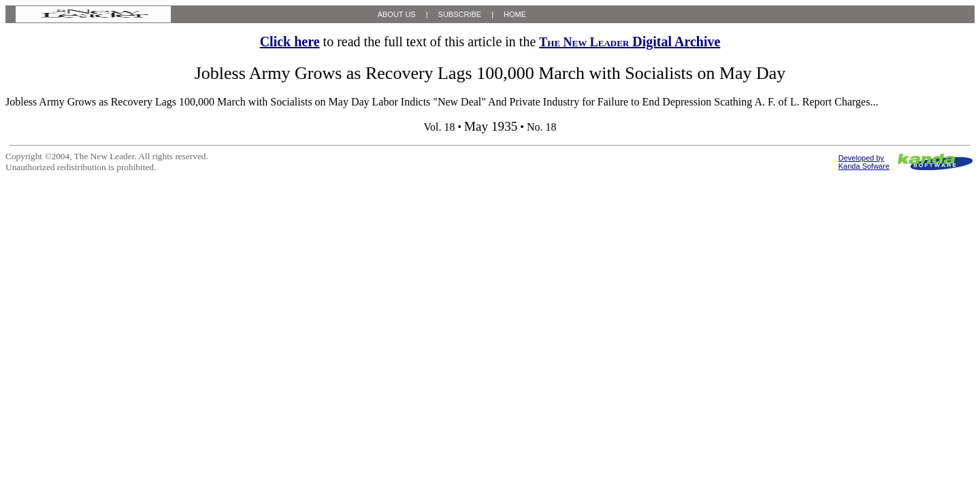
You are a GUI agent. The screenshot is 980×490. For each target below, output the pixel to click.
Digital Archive (630, 42)
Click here (290, 42)
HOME (515, 14)
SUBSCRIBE (460, 14)
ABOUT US (397, 14)
